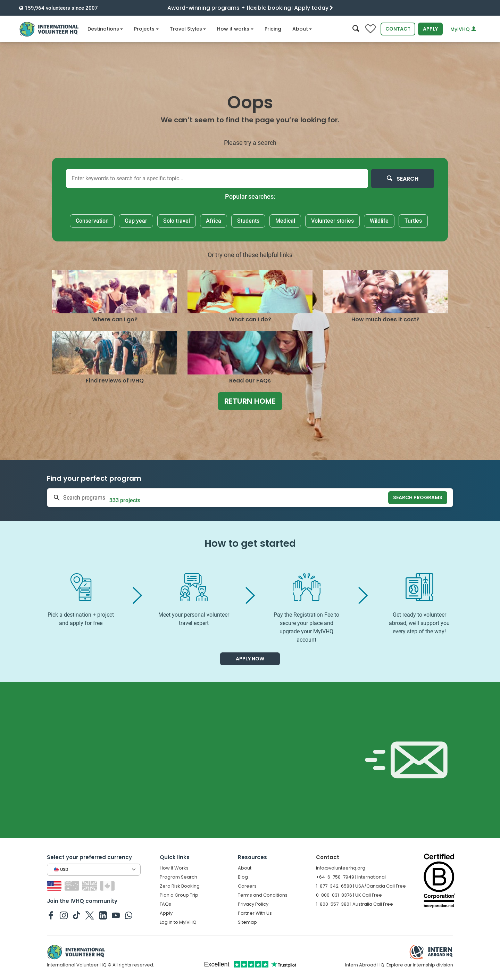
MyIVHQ (463, 29)
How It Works (174, 868)
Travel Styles (188, 29)
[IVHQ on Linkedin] (103, 915)
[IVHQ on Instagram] (64, 915)
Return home (250, 401)
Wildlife (379, 221)
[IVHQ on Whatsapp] (129, 915)
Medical (285, 221)
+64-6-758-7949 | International (351, 877)
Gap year (136, 221)
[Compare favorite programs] (370, 29)
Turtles (413, 221)
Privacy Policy (253, 904)
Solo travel (177, 221)
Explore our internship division (420, 965)
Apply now (250, 659)
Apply (430, 29)
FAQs (165, 904)
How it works (235, 29)
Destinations (105, 29)
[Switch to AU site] (73, 886)
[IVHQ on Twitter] (90, 915)
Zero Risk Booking (180, 886)
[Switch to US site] (55, 886)
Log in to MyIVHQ (178, 922)
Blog (243, 877)
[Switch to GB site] (90, 886)
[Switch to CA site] (108, 886)
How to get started (250, 543)
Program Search (178, 877)
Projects (146, 29)
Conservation (92, 221)
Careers (247, 886)
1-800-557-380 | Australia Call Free (355, 904)
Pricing (273, 29)
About (302, 29)
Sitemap (247, 922)
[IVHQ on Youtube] (116, 915)
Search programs (418, 497)
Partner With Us (255, 913)
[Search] (356, 29)
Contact (398, 29)
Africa (214, 221)
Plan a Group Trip (179, 895)
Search (403, 179)
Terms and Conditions (263, 895)
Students (248, 221)
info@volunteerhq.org (341, 868)
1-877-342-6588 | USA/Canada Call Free (361, 886)
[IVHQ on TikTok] (77, 915)
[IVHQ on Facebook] (51, 915)
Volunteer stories (332, 221)
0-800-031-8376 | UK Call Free (349, 895)
